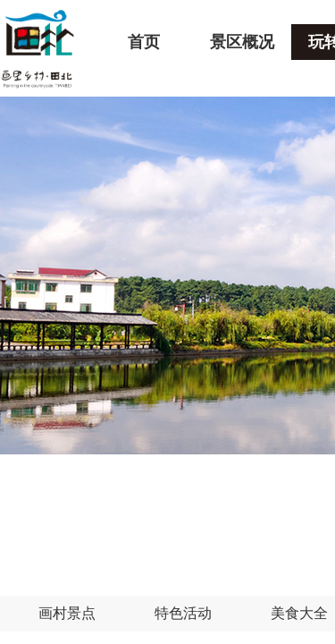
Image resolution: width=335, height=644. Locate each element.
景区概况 (242, 42)
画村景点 (67, 613)
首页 (144, 42)
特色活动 (183, 613)
